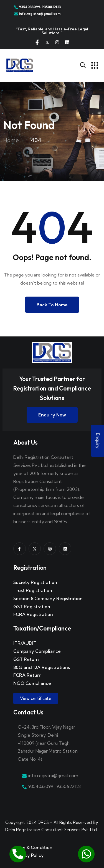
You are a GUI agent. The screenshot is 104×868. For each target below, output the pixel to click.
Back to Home (52, 305)
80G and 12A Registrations (42, 667)
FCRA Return (27, 675)
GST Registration (32, 607)
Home (11, 140)
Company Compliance (37, 651)
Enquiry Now (52, 415)
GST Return (26, 659)
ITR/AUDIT (25, 643)
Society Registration (35, 582)
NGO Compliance (32, 683)
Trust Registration (33, 590)
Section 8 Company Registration (48, 598)
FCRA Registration (33, 614)
